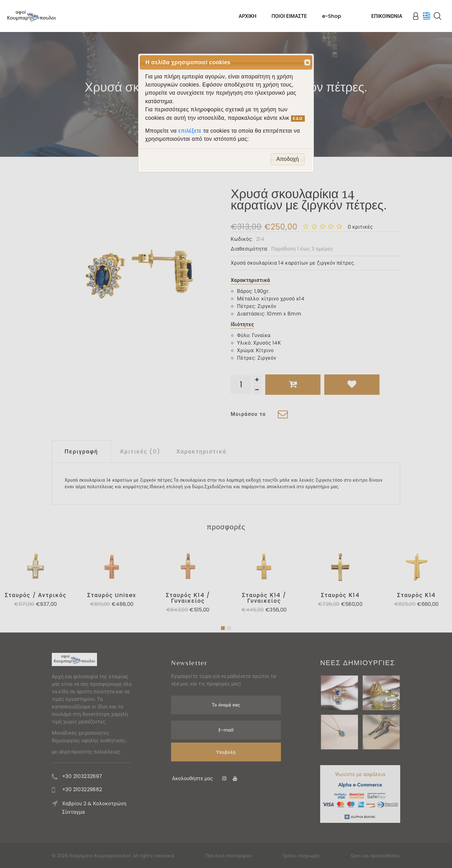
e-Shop (332, 16)
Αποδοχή (288, 159)
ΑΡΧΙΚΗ (248, 16)
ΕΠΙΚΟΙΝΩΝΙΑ (387, 16)
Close (307, 63)
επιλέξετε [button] (191, 131)
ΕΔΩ (298, 119)
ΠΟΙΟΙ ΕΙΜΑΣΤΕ (289, 16)
